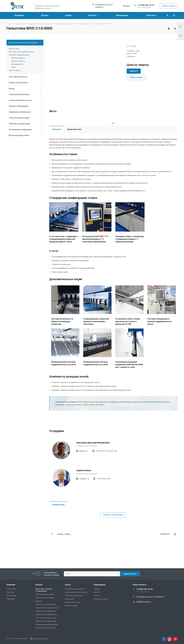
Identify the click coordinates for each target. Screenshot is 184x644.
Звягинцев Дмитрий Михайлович (93, 459)
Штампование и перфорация (20, 130)
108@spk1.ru (84, 495)
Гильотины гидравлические (19, 55)
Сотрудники (11, 596)
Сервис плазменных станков (76, 592)
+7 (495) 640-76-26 (146, 5)
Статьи (97, 596)
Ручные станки (14, 49)
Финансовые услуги (73, 602)
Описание (57, 146)
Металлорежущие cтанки (19, 135)
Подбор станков (71, 606)
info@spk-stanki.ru (144, 602)
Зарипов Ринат (84, 487)
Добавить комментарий (113, 531)
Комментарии (58, 521)
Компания (20, 15)
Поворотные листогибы (18, 83)
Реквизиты (11, 599)
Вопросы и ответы (101, 599)
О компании (11, 589)
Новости (97, 592)
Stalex (13, 67)
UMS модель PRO (17, 64)
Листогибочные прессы (18, 77)
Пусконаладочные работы (75, 589)
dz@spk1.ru (84, 467)
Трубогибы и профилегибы (19, 124)
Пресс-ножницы (15, 70)
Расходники (69, 599)
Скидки (97, 589)
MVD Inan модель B (18, 58)
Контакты (151, 15)
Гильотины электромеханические (21, 52)
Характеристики (74, 146)
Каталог (46, 15)
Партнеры (10, 592)
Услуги (68, 585)
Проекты (93, 15)
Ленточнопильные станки (19, 118)
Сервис (69, 15)
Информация (123, 15)
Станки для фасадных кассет (20, 100)
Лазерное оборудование (19, 106)
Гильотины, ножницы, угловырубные (23, 43)
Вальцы (12, 89)
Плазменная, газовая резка (20, 112)
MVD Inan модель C (18, 61)
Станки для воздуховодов (19, 94)
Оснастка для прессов (74, 596)
